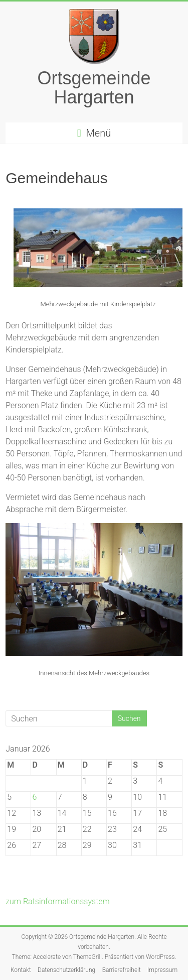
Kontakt (21, 970)
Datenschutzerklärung (66, 970)
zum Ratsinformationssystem (58, 901)
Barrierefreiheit (122, 970)
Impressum (162, 970)
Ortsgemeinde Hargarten (94, 88)
